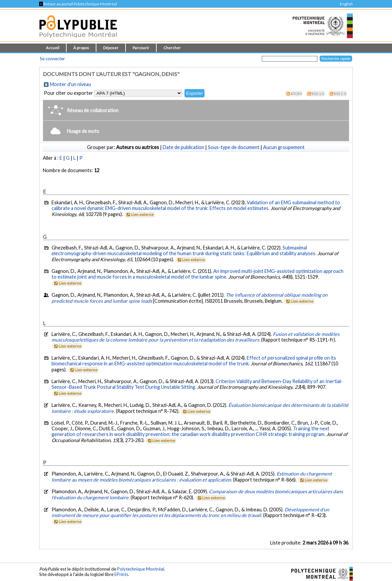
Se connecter (52, 59)
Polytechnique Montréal (141, 569)
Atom (296, 94)
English (346, 4)
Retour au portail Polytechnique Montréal (78, 4)
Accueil (53, 48)
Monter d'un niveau (70, 84)
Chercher (172, 48)
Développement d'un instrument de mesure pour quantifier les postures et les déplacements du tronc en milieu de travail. (190, 512)
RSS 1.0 (318, 94)
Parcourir (141, 48)
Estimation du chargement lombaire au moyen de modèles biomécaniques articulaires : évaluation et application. (192, 477)
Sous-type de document (234, 147)
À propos (81, 48)
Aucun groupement (284, 147)
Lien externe (139, 214)
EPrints (121, 574)
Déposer (111, 48)
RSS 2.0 (340, 94)
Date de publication (183, 147)
